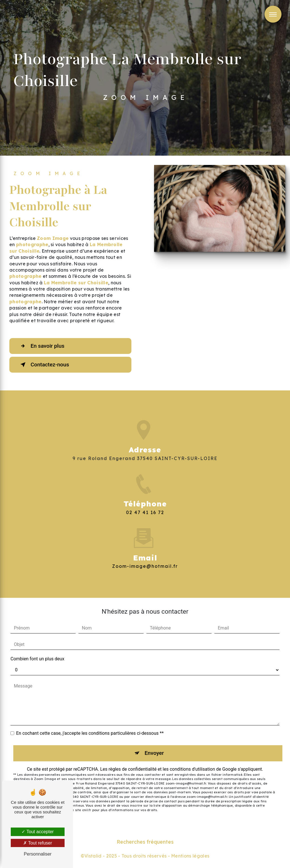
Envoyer (154, 753)
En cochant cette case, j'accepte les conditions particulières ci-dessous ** (90, 733)
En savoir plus (41, 346)
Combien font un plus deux (37, 659)
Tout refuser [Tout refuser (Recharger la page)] (38, 843)
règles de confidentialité (133, 769)
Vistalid (93, 856)
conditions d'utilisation (192, 769)
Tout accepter (38, 832)
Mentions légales (190, 856)
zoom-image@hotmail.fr (145, 558)
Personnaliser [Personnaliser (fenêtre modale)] (38, 854)
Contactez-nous (44, 365)
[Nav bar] (273, 14)
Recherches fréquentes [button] (145, 842)
